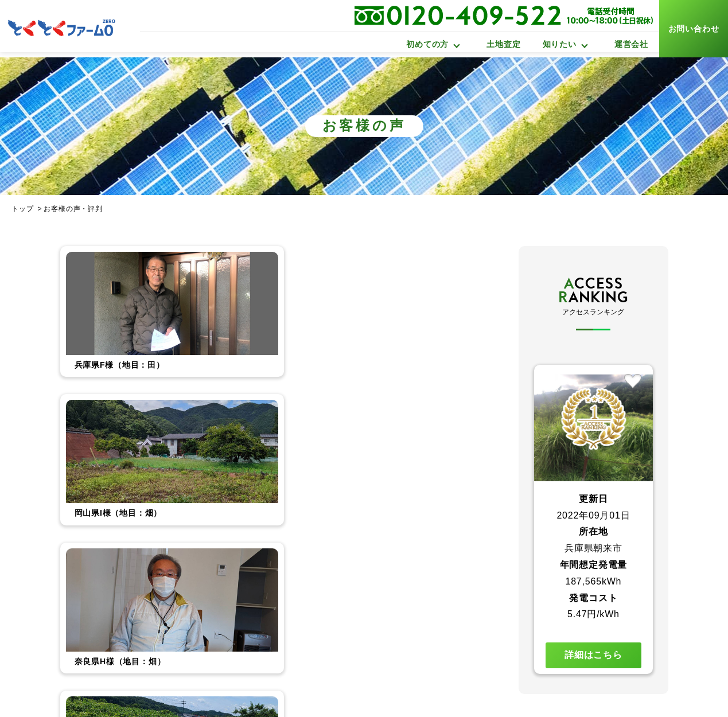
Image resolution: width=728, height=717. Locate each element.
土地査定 (503, 44)
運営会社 (631, 44)
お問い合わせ (694, 29)
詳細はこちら (593, 655)
